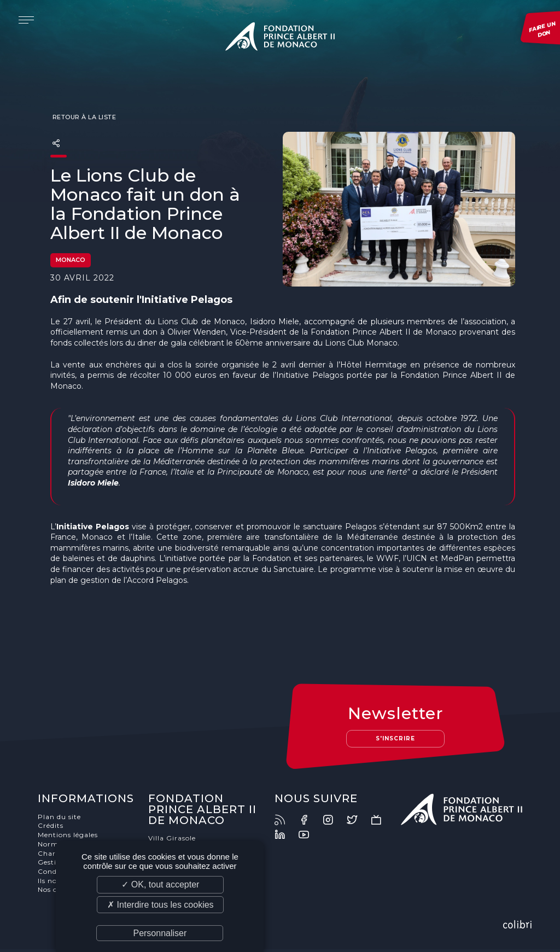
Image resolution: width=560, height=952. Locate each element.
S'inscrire (395, 741)
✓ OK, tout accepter (160, 884)
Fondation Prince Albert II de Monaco (280, 38)
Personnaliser (160, 933)
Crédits (52, 829)
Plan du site (61, 819)
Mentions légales (69, 837)
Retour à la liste (83, 118)
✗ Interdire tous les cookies (160, 905)
